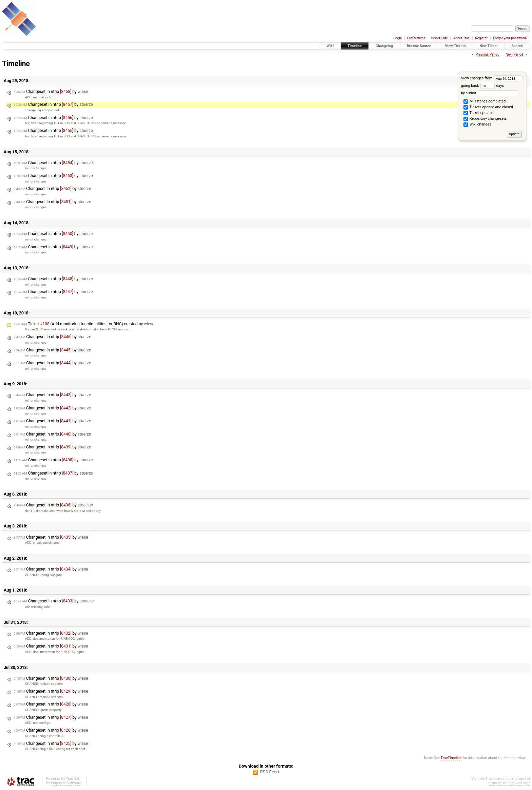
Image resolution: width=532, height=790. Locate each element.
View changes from (492, 78)
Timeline (355, 46)
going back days (482, 86)
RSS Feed (269, 772)
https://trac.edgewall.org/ (509, 783)
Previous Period (488, 54)
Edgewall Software (66, 783)
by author (490, 93)
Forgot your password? (510, 38)
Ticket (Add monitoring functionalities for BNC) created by (84, 324)
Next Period (514, 54)
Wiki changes (477, 125)
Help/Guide (439, 38)
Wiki (330, 46)
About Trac (461, 38)
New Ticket (489, 46)
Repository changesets (485, 119)
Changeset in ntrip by (51, 92)
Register (481, 38)
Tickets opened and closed (488, 108)
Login (398, 38)
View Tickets (455, 46)
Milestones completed (484, 102)
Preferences (416, 38)
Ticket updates (478, 113)
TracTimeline (451, 758)
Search (517, 46)
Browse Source (419, 46)
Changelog (384, 46)
